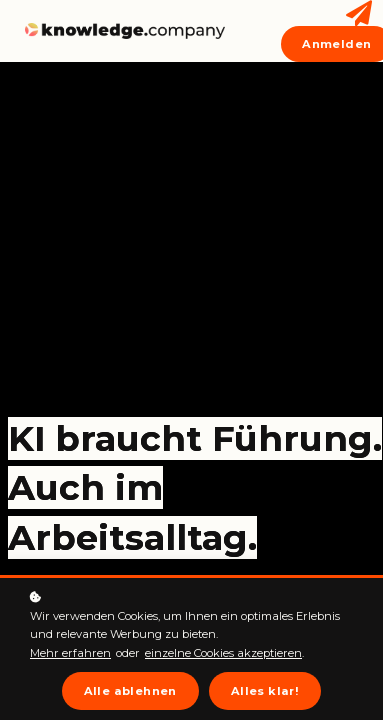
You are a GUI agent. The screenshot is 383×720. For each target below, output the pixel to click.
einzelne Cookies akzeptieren (223, 653)
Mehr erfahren (70, 653)
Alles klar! (265, 691)
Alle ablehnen (130, 691)
